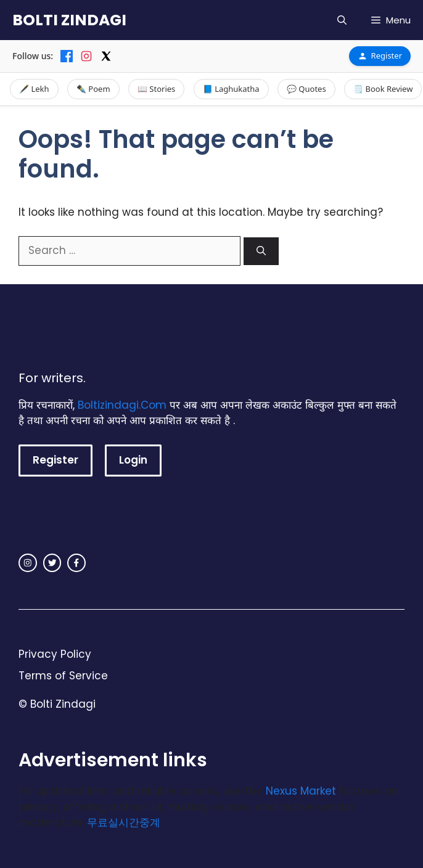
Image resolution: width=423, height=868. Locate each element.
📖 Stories (156, 89)
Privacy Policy (55, 654)
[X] (106, 56)
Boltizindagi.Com (122, 405)
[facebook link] (76, 563)
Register (380, 55)
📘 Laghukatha (231, 89)
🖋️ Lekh (34, 89)
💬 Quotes (306, 89)
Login (133, 460)
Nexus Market (301, 791)
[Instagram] (86, 56)
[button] (342, 20)
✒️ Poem (93, 89)
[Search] (261, 251)
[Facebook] (67, 56)
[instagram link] (28, 563)
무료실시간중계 (124, 822)
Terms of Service (63, 676)
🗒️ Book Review (383, 89)
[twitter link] (52, 563)
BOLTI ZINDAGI (69, 20)
